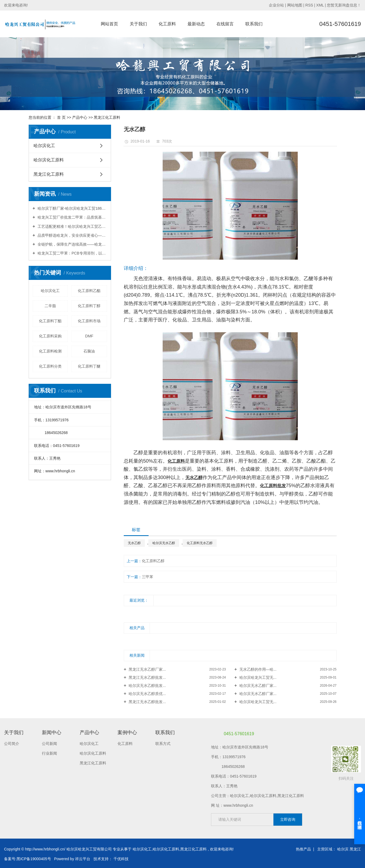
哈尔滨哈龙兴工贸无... (257, 677)
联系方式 (163, 744)
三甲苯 (148, 577)
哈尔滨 (343, 849)
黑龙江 (355, 849)
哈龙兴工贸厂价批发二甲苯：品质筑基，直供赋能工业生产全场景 (72, 217)
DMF (89, 336)
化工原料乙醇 (153, 561)
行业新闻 (49, 753)
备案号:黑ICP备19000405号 (28, 859)
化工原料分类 (50, 366)
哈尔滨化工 (44, 146)
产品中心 (80, 117)
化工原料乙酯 (89, 291)
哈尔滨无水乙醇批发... (147, 686)
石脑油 (89, 351)
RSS (309, 5)
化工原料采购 (50, 336)
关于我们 (138, 24)
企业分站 (276, 5)
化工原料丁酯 (50, 321)
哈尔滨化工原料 (49, 160)
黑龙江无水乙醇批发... (147, 677)
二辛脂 (50, 306)
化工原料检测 (50, 351)
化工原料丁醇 (89, 306)
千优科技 (121, 859)
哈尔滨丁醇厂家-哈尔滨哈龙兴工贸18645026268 (72, 208)
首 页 (61, 117)
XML (320, 5)
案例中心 (127, 733)
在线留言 (225, 24)
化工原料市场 (89, 321)
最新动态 (196, 24)
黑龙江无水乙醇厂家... (147, 669)
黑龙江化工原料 (107, 117)
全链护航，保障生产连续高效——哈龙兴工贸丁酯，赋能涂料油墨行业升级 (72, 244)
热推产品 (303, 849)
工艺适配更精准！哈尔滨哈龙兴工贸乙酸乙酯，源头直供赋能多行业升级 (72, 226)
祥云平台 (83, 859)
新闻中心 (52, 733)
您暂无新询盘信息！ (344, 5)
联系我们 (254, 24)
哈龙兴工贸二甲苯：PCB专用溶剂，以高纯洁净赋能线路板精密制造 (72, 253)
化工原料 (167, 24)
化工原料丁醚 (89, 366)
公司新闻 (49, 744)
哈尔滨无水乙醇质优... (147, 694)
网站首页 (109, 24)
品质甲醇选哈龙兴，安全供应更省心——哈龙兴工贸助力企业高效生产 (72, 235)
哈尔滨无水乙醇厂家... (257, 686)
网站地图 (295, 5)
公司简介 (12, 744)
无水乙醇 (134, 543)
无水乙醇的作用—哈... (257, 669)
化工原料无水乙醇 (200, 543)
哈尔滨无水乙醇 (164, 543)
